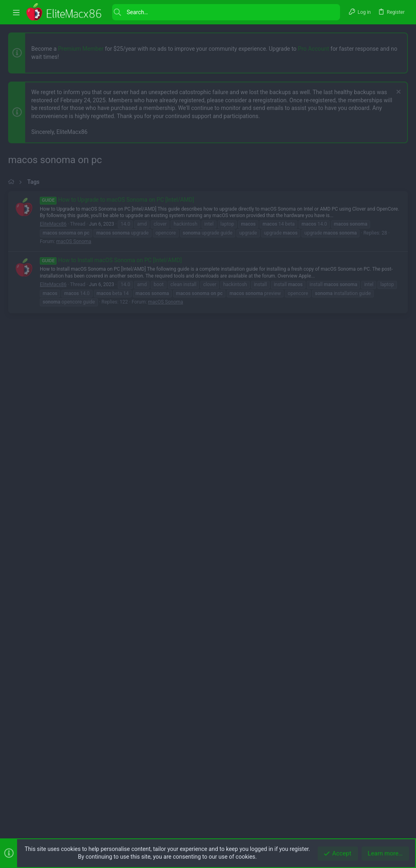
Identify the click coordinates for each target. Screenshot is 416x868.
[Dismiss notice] (398, 93)
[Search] (226, 12)
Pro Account (313, 49)
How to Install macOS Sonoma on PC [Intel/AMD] (111, 487)
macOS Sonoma (74, 469)
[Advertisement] (208, 248)
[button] (16, 12)
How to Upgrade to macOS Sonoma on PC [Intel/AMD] (117, 427)
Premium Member (81, 49)
